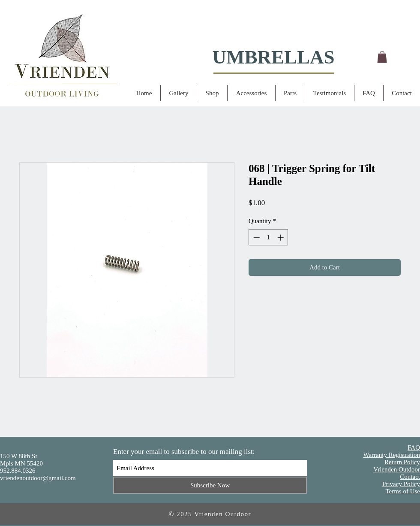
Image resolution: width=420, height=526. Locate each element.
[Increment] (281, 237)
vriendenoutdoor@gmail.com (38, 478)
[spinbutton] (268, 237)
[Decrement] (256, 237)
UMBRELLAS (273, 57)
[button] (382, 57)
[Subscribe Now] (210, 485)
